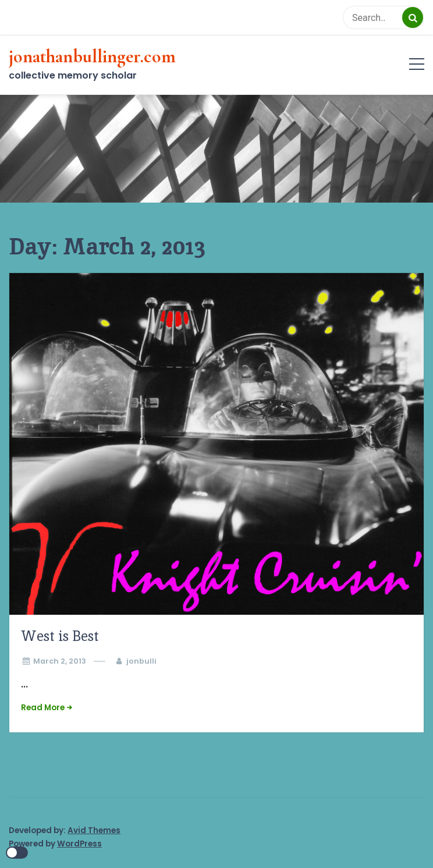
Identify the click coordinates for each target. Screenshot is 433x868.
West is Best (60, 636)
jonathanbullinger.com (92, 56)
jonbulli (141, 661)
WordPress (79, 844)
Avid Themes (94, 830)
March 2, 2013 (60, 661)
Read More (43, 708)
